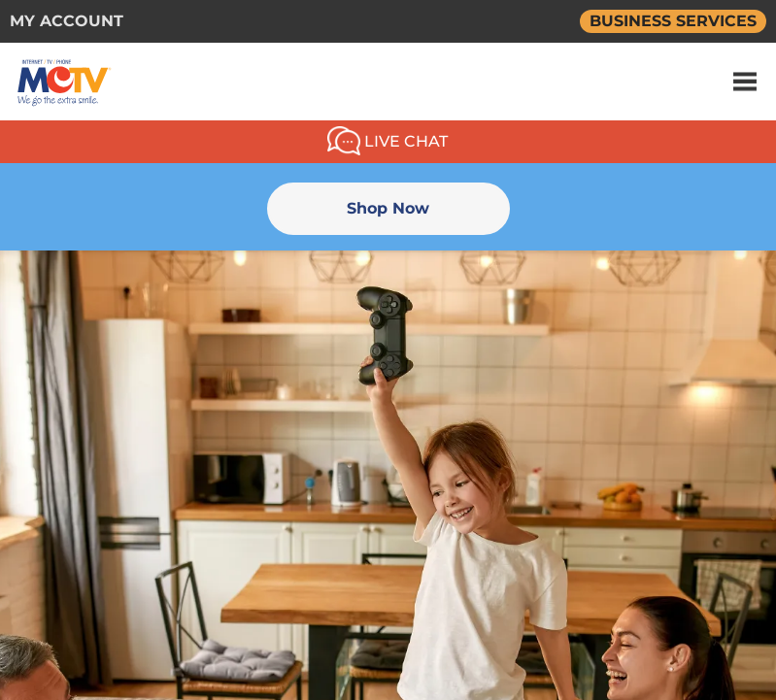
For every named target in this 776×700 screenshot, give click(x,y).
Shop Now (388, 208)
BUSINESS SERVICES (673, 21)
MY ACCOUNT (67, 21)
